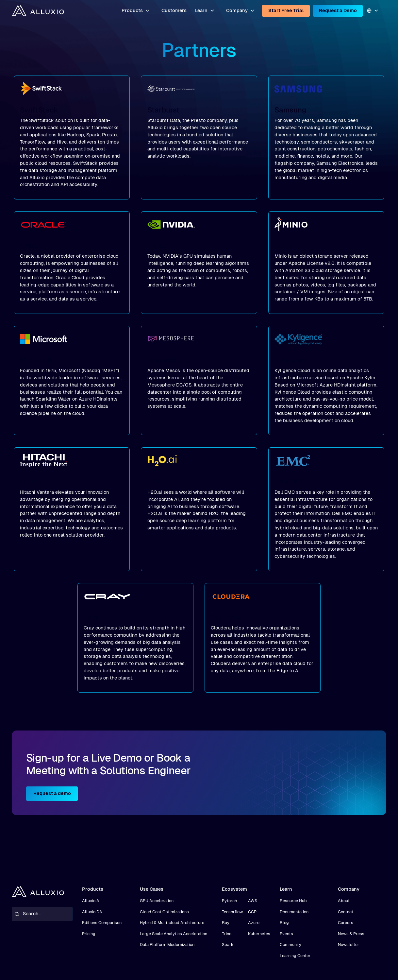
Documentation (294, 912)
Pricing (89, 934)
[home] (38, 11)
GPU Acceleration (157, 901)
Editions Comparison (102, 923)
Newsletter (348, 945)
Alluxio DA (92, 912)
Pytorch (229, 901)
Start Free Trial (286, 10)
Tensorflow (232, 912)
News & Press (351, 934)
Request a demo (52, 793)
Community (290, 945)
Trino (227, 934)
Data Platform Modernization (167, 945)
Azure (254, 923)
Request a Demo (338, 10)
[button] (136, 11)
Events (286, 934)
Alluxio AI (91, 901)
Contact (346, 912)
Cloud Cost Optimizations (164, 912)
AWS (253, 901)
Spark (228, 945)
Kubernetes (259, 934)
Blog (284, 923)
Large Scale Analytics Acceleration (174, 934)
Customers (174, 10)
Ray (226, 923)
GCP (252, 912)
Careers (346, 923)
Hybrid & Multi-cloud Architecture (172, 923)
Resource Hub (293, 901)
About (344, 901)
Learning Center (295, 956)
